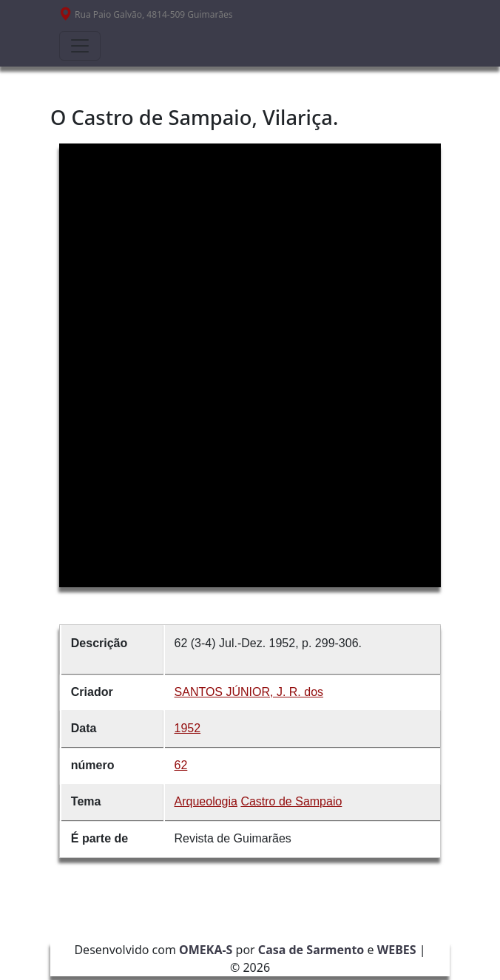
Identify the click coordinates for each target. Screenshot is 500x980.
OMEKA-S (206, 950)
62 (181, 765)
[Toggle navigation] (80, 46)
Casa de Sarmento (311, 950)
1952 (188, 728)
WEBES (397, 950)
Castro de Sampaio (291, 801)
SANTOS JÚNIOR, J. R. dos (249, 692)
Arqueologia (206, 801)
